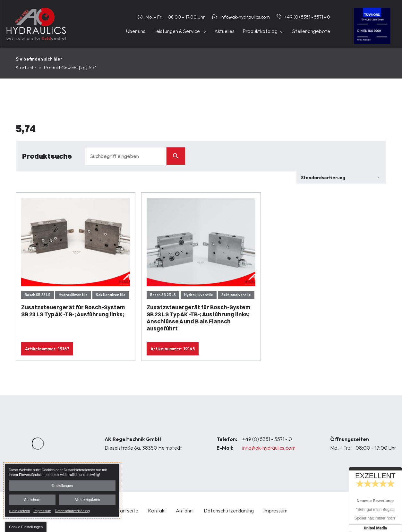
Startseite (26, 68)
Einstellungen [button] (62, 486)
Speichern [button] (32, 500)
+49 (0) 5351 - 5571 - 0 (267, 439)
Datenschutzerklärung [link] (72, 511)
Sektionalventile (111, 295)
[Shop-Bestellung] (341, 178)
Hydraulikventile (73, 295)
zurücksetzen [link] (19, 511)
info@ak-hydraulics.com (269, 448)
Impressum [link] (42, 511)
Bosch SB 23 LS (38, 295)
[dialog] (62, 490)
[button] (26, 527)
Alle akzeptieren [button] (87, 500)
